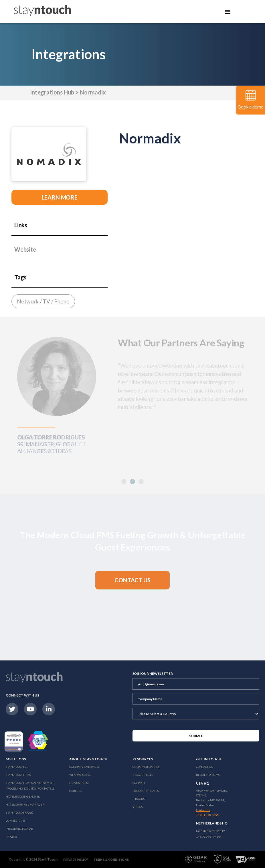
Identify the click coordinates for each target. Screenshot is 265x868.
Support (139, 783)
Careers (76, 791)
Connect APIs (16, 820)
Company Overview (84, 767)
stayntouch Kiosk (19, 812)
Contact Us (204, 767)
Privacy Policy (76, 860)
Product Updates (146, 791)
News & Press (79, 783)
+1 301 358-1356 (207, 815)
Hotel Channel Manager (25, 804)
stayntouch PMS (18, 775)
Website (25, 249)
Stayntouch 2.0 (17, 767)
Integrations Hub (52, 92)
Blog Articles (143, 775)
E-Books (139, 799)
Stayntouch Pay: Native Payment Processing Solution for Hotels (30, 786)
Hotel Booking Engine (23, 796)
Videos (138, 807)
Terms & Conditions (111, 860)
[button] (124, 482)
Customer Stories (146, 767)
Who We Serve (80, 775)
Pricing (11, 837)
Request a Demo (208, 775)
